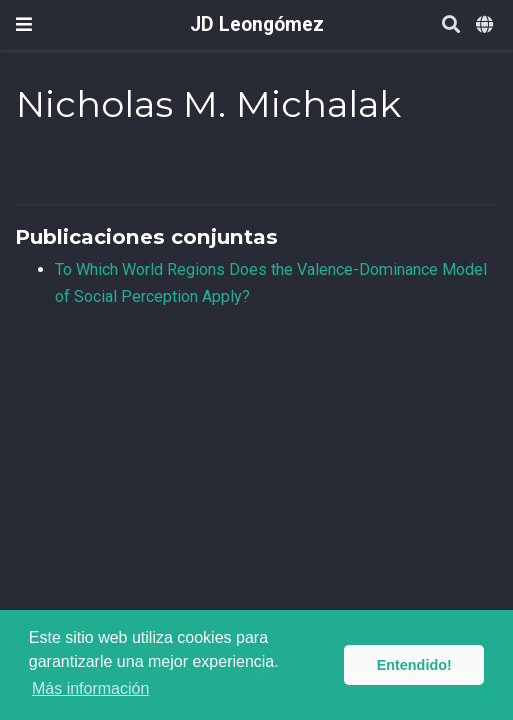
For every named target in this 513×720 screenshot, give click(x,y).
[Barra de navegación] (24, 24)
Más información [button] (90, 688)
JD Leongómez (257, 24)
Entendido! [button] (414, 665)
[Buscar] (451, 25)
